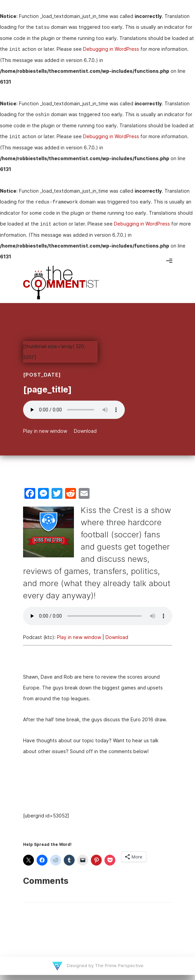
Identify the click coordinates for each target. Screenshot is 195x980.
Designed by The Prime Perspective (104, 965)
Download (85, 431)
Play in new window (45, 431)
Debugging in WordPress (111, 49)
